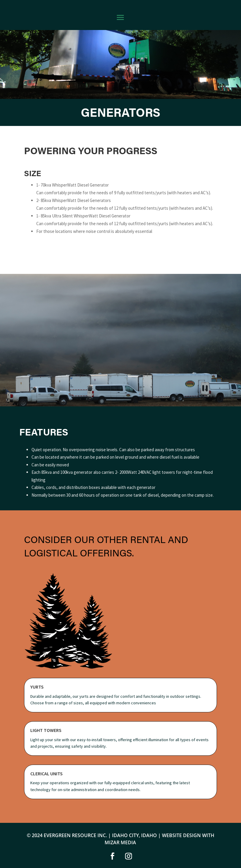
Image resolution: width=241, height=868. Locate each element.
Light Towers (46, 730)
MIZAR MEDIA (120, 842)
